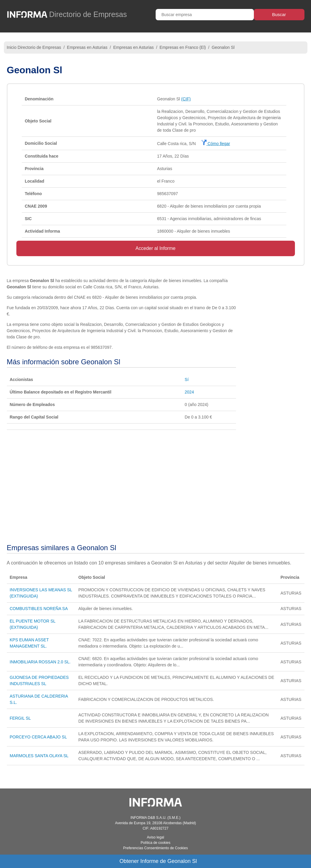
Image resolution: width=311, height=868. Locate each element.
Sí (187, 379)
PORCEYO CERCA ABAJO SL (38, 737)
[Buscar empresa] (205, 15)
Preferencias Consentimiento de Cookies (155, 848)
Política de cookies (155, 843)
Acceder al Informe (155, 248)
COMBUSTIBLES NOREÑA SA (39, 609)
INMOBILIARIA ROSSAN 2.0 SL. (40, 662)
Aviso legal (156, 837)
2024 (189, 392)
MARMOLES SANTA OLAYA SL (39, 756)
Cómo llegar (216, 144)
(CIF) (186, 99)
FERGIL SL (20, 718)
